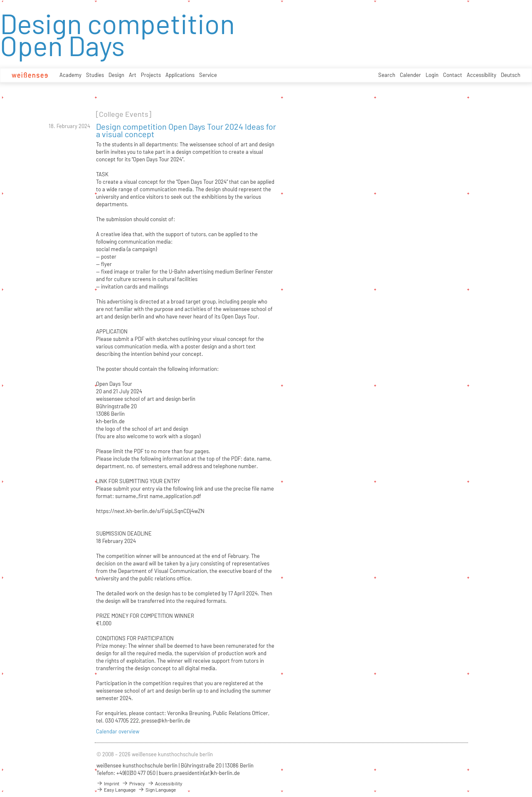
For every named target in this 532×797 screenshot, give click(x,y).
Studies (95, 75)
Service (208, 75)
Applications (180, 75)
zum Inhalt (0, 0)
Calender (410, 75)
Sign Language (157, 790)
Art (133, 75)
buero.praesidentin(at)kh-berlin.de (199, 773)
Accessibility (482, 75)
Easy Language (116, 790)
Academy (70, 75)
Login (432, 75)
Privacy (133, 783)
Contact (453, 75)
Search (387, 75)
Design (116, 75)
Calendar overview (118, 731)
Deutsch (511, 75)
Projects (151, 75)
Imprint (108, 783)
